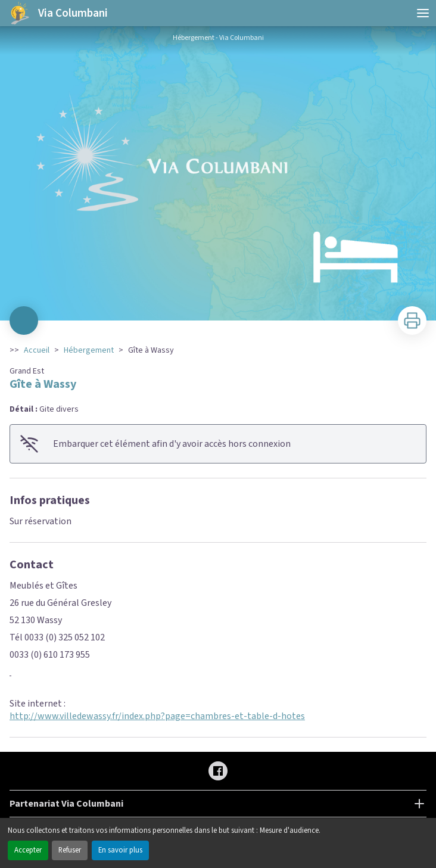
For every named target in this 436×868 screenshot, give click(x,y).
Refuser (70, 850)
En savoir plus (120, 850)
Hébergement (89, 350)
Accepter (28, 850)
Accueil (37, 350)
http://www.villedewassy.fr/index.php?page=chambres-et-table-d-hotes (157, 716)
